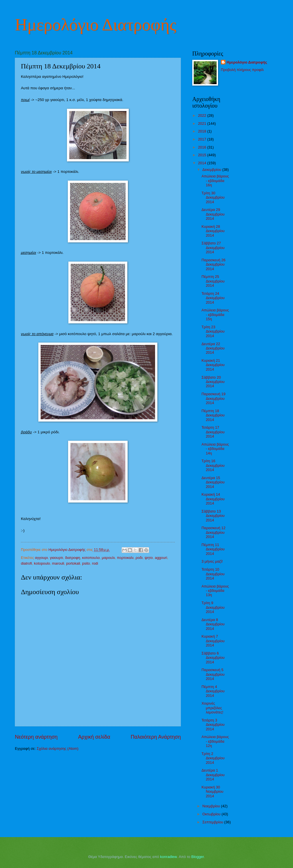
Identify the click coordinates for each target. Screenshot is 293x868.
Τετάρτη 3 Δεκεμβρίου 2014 (213, 725)
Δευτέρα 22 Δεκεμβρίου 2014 (213, 348)
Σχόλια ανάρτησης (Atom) (58, 749)
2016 (203, 147)
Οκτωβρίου (212, 814)
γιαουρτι (56, 558)
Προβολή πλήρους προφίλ (242, 70)
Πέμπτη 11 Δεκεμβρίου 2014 (213, 549)
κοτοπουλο (91, 558)
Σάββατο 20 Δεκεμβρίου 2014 (213, 382)
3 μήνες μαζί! (212, 561)
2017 (203, 139)
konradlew (169, 857)
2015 (203, 155)
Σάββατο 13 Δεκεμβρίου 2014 (213, 516)
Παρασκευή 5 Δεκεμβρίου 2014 (213, 674)
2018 (203, 131)
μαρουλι (108, 558)
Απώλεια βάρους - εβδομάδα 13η (215, 591)
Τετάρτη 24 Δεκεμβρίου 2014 (213, 298)
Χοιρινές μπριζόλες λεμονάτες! (212, 708)
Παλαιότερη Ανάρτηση (156, 737)
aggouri (161, 558)
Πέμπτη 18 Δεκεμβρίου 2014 (213, 415)
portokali (73, 563)
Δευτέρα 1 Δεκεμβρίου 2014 (213, 775)
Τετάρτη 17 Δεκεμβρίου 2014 (213, 432)
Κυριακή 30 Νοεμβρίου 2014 (212, 792)
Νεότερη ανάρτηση (36, 737)
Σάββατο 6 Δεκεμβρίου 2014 (213, 658)
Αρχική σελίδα (94, 737)
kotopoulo (42, 563)
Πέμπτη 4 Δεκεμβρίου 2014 (213, 691)
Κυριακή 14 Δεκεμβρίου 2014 (213, 499)
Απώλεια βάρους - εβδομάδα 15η (215, 315)
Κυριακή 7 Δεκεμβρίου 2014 (213, 641)
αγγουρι (41, 558)
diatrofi (26, 563)
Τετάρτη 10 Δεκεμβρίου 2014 (213, 574)
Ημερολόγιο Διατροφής (96, 25)
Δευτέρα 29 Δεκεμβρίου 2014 (213, 214)
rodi (95, 563)
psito (86, 563)
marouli (58, 563)
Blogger (198, 857)
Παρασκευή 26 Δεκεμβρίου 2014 (213, 264)
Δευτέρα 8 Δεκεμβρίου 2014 (213, 624)
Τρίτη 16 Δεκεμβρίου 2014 (213, 465)
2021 (203, 123)
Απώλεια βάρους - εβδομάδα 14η (215, 449)
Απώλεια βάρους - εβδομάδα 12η (215, 741)
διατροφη (73, 558)
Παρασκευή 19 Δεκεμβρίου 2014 (213, 398)
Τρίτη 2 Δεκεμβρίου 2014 (213, 758)
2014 (203, 163)
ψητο (149, 558)
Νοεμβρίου (212, 806)
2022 (203, 115)
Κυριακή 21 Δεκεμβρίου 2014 (213, 365)
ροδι (139, 558)
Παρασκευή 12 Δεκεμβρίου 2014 (213, 532)
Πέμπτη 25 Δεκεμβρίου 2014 (213, 281)
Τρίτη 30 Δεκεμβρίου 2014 (213, 197)
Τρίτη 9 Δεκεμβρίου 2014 (213, 607)
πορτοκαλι (125, 558)
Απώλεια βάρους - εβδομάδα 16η (215, 181)
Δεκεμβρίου (212, 170)
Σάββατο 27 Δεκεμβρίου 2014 (213, 248)
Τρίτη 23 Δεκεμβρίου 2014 (213, 331)
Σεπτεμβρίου (213, 822)
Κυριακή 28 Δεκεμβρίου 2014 (213, 231)
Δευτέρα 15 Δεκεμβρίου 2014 (213, 482)
